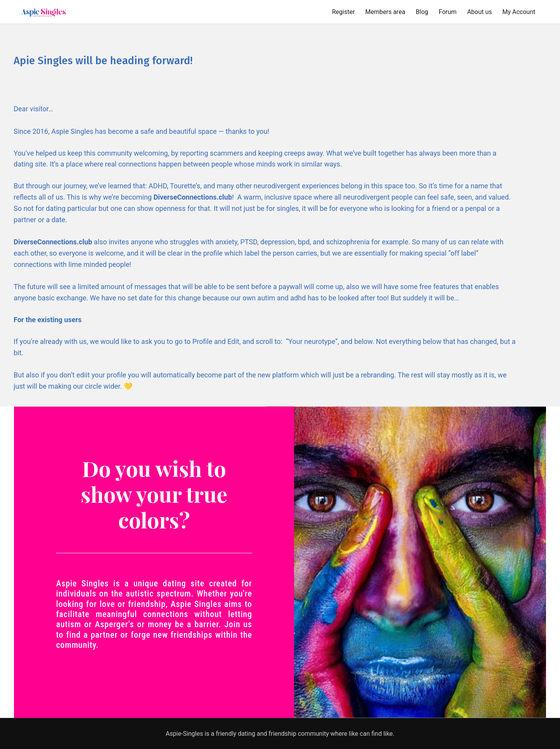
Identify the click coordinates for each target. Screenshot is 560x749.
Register (344, 12)
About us (479, 12)
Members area (385, 12)
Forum (448, 12)
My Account (519, 12)
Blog (422, 12)
